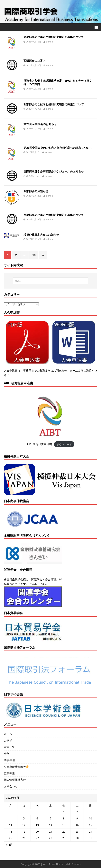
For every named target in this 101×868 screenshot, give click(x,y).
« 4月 (9, 845)
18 (34, 255)
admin (50, 42)
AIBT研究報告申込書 (39, 444)
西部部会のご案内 (34, 61)
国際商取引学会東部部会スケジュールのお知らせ (54, 171)
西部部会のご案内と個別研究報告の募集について (54, 104)
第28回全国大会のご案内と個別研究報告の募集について (58, 148)
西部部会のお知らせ (36, 191)
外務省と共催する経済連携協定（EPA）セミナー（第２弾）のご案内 (58, 82)
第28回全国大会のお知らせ (40, 124)
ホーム (8, 734)
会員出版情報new (16, 767)
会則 (7, 754)
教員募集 (9, 773)
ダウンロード (64, 444)
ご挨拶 (8, 740)
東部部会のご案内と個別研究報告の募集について (54, 37)
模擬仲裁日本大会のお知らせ (41, 235)
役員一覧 (9, 747)
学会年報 (9, 760)
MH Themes (74, 864)
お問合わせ (11, 786)
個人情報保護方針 (15, 780)
